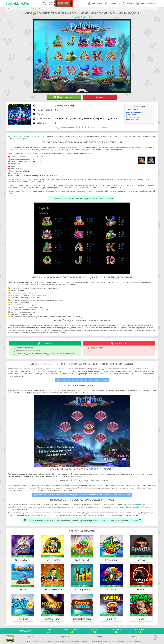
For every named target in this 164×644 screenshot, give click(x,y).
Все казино (95, 4)
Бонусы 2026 (112, 4)
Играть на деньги (64, 97)
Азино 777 (135, 637)
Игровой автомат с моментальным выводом (26, 136)
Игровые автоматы (147, 4)
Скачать (100, 97)
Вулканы (128, 4)
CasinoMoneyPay (17, 4)
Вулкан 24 (65, 637)
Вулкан (31, 637)
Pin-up (100, 637)
